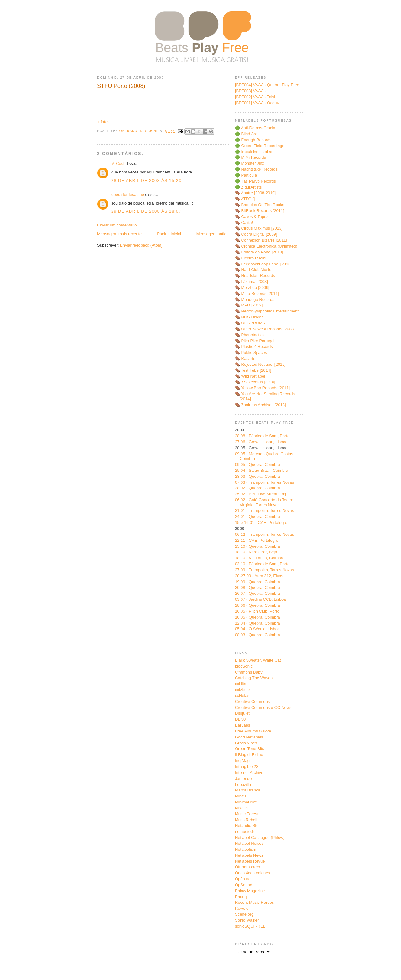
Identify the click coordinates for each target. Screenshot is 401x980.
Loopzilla (243, 784)
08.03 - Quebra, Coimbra (258, 635)
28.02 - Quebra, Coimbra (258, 488)
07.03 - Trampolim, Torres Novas (264, 482)
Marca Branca (248, 790)
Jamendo (243, 778)
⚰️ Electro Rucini (251, 258)
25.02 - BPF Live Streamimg (260, 494)
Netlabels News (249, 855)
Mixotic (241, 808)
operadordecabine (128, 195)
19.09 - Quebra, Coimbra (258, 582)
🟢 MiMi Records (250, 157)
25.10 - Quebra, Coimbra (258, 546)
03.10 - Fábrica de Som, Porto (262, 564)
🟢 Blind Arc (246, 134)
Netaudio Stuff (248, 826)
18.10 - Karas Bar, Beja (256, 552)
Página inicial (169, 234)
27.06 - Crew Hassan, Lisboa (261, 442)
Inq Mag (242, 761)
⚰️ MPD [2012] (249, 305)
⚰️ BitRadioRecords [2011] (260, 211)
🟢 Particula (246, 175)
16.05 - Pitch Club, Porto (257, 611)
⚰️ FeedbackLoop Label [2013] (263, 264)
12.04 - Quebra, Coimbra (258, 623)
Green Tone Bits (250, 749)
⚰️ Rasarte (245, 358)
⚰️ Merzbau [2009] (252, 288)
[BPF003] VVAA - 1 (252, 91)
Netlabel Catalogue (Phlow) (260, 837)
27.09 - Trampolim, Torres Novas (264, 570)
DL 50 (240, 719)
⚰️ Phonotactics (250, 335)
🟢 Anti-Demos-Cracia (255, 128)
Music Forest (247, 814)
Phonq (241, 897)
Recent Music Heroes (254, 902)
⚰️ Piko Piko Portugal (255, 341)
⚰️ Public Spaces (251, 352)
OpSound (244, 885)
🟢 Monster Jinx (250, 163)
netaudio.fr (245, 831)
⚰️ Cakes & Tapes (252, 217)
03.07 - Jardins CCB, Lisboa (260, 599)
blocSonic (244, 666)
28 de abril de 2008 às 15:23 (146, 181)
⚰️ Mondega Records (255, 299)
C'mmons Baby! (249, 672)
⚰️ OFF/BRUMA (250, 323)
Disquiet (242, 713)
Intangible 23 (247, 767)
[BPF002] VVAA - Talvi (255, 97)
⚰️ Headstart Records (255, 276)
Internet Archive (249, 772)
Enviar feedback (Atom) (141, 245)
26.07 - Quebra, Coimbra (258, 593)
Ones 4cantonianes (253, 873)
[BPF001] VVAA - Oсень (257, 103)
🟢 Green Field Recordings (260, 146)
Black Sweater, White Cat (258, 660)
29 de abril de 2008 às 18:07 (146, 211)
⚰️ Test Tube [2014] (253, 370)
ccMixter (242, 690)
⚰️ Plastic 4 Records (254, 346)
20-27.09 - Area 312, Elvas (259, 576)
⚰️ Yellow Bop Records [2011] (262, 388)
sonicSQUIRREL (250, 926)
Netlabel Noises (249, 843)
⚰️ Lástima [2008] (251, 282)
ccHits (240, 684)
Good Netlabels (249, 737)
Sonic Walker (247, 920)
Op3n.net (243, 879)
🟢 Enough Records (253, 140)
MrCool (118, 164)
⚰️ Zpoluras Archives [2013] (260, 405)
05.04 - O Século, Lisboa (257, 629)
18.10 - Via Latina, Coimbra (260, 558)
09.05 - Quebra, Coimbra (258, 464)
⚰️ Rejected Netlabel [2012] (260, 364)
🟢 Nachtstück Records (256, 169)
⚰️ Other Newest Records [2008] (265, 329)
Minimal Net (246, 802)
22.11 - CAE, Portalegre (257, 540)
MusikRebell (246, 820)
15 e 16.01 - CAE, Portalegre (261, 522)
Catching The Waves (254, 678)
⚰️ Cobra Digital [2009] (256, 234)
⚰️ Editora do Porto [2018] (259, 252)
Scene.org (244, 914)
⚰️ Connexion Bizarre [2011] (261, 240)
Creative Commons (252, 702)
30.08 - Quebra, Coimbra (258, 587)
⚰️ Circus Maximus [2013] (259, 228)
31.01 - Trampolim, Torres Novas (264, 511)
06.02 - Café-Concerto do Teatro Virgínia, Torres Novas (264, 502)
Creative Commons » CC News (263, 708)
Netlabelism (246, 849)
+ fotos (103, 122)
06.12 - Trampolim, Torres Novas (264, 534)
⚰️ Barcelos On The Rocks (260, 205)
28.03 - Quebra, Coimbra (258, 476)
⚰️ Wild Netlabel (250, 376)
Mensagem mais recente (119, 234)
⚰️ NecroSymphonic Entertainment (267, 311)
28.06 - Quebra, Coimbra (258, 605)
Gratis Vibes (246, 743)
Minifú (240, 796)
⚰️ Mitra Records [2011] (257, 293)
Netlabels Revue (250, 861)
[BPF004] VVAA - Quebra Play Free (267, 85)
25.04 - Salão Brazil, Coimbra (262, 470)
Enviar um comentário (117, 225)
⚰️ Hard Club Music (253, 270)
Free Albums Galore (253, 731)
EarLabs (242, 725)
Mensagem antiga (213, 234)
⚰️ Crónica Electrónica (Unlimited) (266, 246)
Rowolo (242, 908)
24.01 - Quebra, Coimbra (258, 517)
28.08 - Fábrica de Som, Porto (262, 436)
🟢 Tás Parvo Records (255, 181)
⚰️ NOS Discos (249, 317)
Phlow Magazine (250, 891)
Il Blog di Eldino (249, 755)
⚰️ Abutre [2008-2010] (255, 193)
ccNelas (242, 696)
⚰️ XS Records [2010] (255, 382)
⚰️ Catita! (244, 223)
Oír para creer (248, 867)
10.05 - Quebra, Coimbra (258, 617)
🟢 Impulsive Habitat (254, 152)
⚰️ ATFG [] (245, 199)
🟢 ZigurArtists (248, 187)
